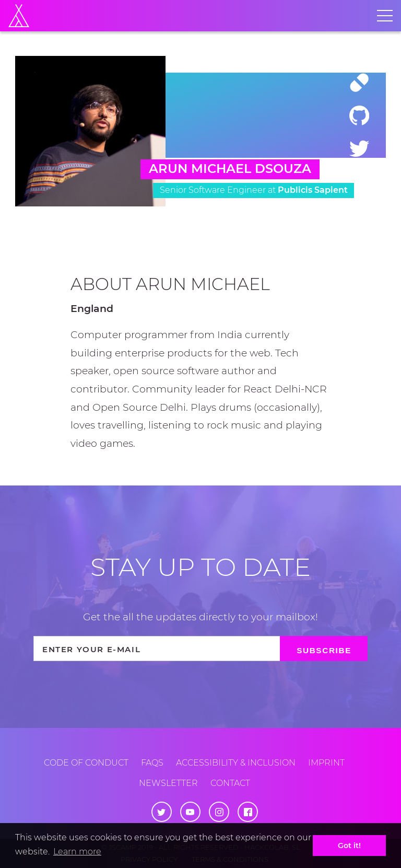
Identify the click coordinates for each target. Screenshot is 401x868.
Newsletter (168, 783)
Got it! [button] (349, 846)
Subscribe (324, 650)
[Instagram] (219, 812)
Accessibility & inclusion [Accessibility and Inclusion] (236, 763)
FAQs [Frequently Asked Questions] (152, 763)
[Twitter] (359, 148)
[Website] (359, 83)
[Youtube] (190, 812)
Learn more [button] (77, 852)
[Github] (359, 115)
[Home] (19, 16)
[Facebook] (248, 812)
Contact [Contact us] (230, 783)
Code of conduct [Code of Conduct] (86, 763)
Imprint (326, 763)
